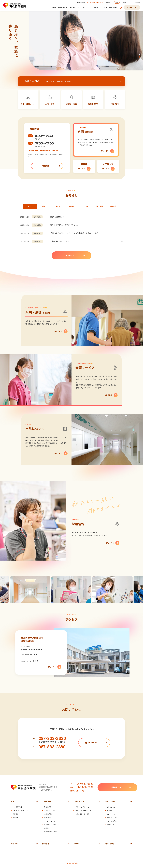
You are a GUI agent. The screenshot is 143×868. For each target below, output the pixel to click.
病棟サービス (48, 818)
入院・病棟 (62, 7)
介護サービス (73, 7)
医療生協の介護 (112, 821)
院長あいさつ (111, 807)
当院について (86, 7)
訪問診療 (15, 818)
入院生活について (50, 810)
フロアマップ (111, 814)
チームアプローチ (50, 821)
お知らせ (96, 7)
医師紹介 (47, 828)
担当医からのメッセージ (52, 825)
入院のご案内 (48, 807)
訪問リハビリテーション (83, 807)
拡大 (125, 2)
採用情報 (81, 2)
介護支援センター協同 (82, 814)
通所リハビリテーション (83, 810)
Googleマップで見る (29, 661)
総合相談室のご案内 (50, 832)
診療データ (110, 825)
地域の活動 (113, 7)
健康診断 (15, 814)
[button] (139, 54)
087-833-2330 (95, 2)
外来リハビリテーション (20, 810)
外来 (53, 7)
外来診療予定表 (18, 807)
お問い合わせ (132, 7)
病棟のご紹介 (48, 814)
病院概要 (110, 810)
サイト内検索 (135, 2)
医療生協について (112, 818)
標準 (117, 2)
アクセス (104, 7)
